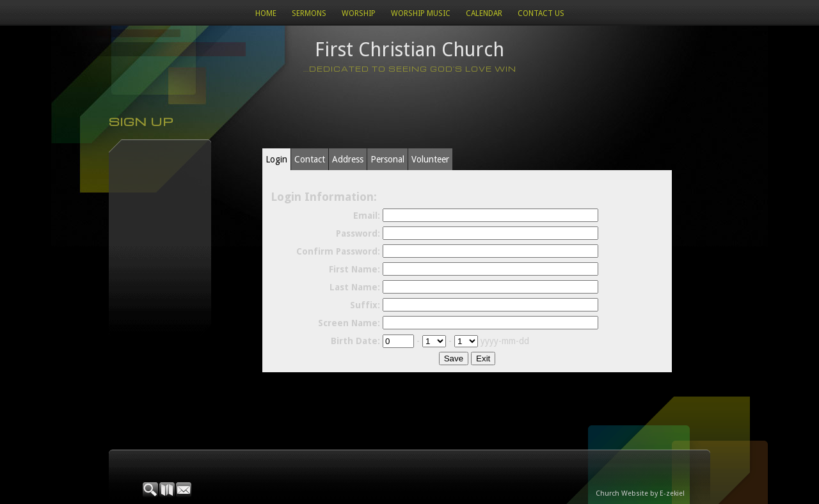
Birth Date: (355, 341)
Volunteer (430, 159)
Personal (387, 159)
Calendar (484, 13)
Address (348, 159)
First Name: (354, 269)
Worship (359, 13)
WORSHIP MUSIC (421, 13)
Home (266, 13)
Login (276, 159)
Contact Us (541, 13)
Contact (310, 159)
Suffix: (365, 305)
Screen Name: (349, 323)
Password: (358, 233)
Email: (367, 216)
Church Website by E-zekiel (640, 493)
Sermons (309, 13)
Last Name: (355, 287)
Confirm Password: (338, 251)
